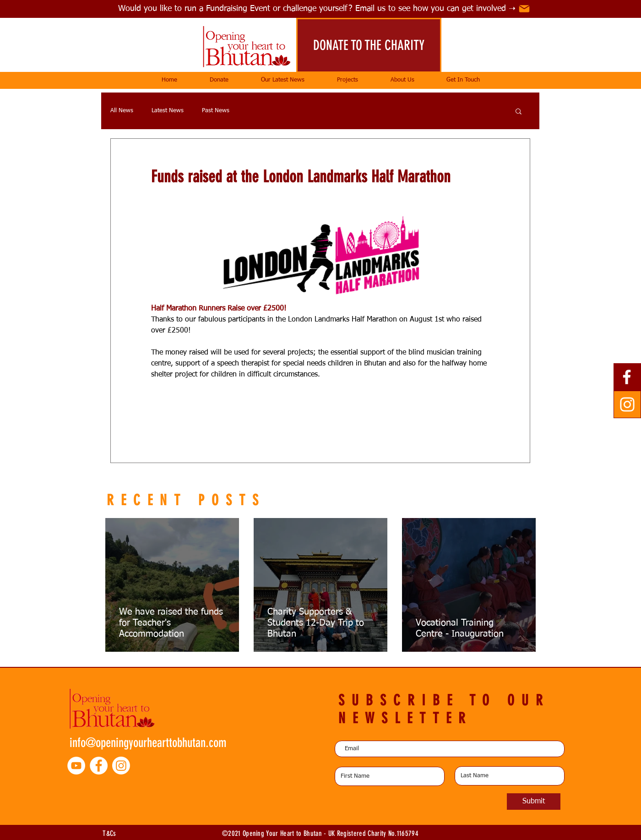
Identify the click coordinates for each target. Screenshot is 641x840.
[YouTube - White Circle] (76, 766)
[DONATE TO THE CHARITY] (369, 45)
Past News (216, 111)
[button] (347, 80)
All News (122, 111)
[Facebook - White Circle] (99, 766)
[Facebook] (627, 377)
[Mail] (524, 9)
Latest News (168, 111)
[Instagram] (627, 404)
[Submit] (534, 802)
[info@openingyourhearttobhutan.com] (152, 742)
